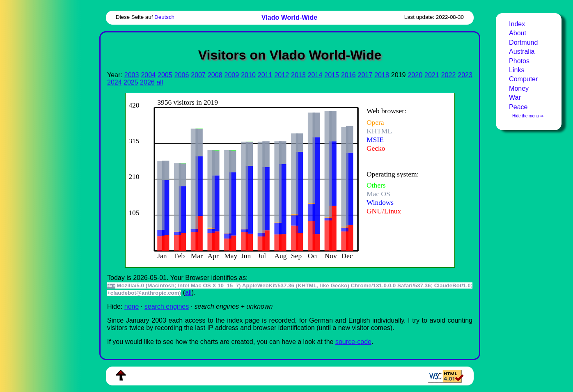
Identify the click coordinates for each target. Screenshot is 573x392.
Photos (519, 61)
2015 (332, 75)
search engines (167, 306)
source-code (353, 342)
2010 (248, 75)
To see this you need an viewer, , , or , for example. (283, 179)
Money (519, 88)
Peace (518, 107)
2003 (132, 75)
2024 (115, 82)
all (160, 82)
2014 (315, 75)
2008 (215, 75)
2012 (282, 75)
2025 (131, 82)
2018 (382, 75)
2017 (365, 75)
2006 (182, 75)
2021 (432, 75)
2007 (198, 75)
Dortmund (523, 42)
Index (517, 24)
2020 (415, 75)
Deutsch (164, 17)
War (515, 97)
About (518, 33)
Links (517, 70)
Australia (522, 52)
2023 (465, 75)
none (132, 306)
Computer (523, 79)
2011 (265, 75)
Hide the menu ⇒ (528, 116)
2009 (232, 75)
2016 (348, 75)
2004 (148, 75)
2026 (147, 82)
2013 (298, 75)
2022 (449, 75)
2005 (165, 75)
